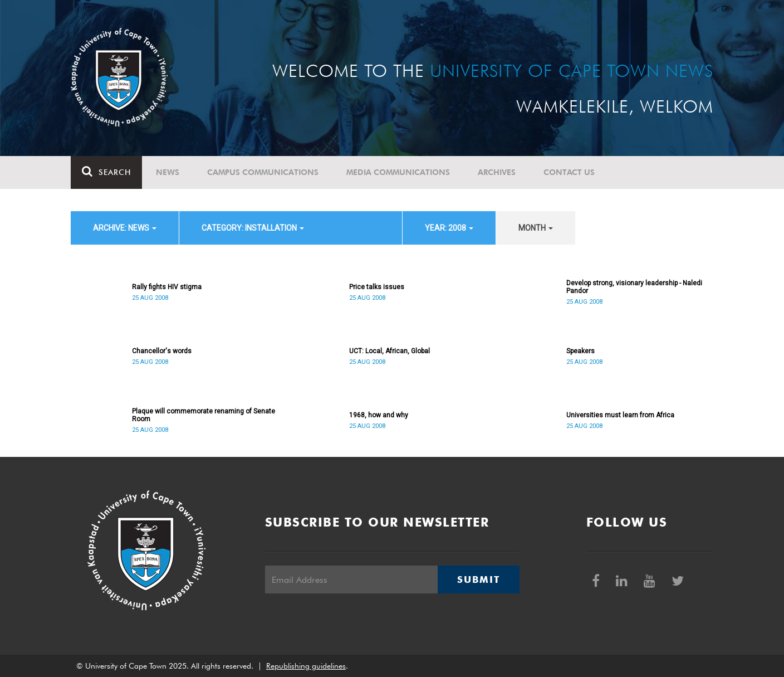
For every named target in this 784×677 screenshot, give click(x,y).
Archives (497, 172)
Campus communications (263, 172)
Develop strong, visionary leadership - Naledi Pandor (634, 287)
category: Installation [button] (253, 228)
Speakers (580, 351)
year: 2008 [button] (449, 228)
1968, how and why (379, 415)
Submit (478, 579)
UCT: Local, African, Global (389, 351)
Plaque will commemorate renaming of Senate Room (204, 415)
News (168, 172)
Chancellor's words (162, 351)
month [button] (536, 228)
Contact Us (569, 172)
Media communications (398, 172)
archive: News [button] (125, 228)
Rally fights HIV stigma (167, 287)
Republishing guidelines (306, 666)
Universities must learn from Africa (620, 415)
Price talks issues (377, 287)
